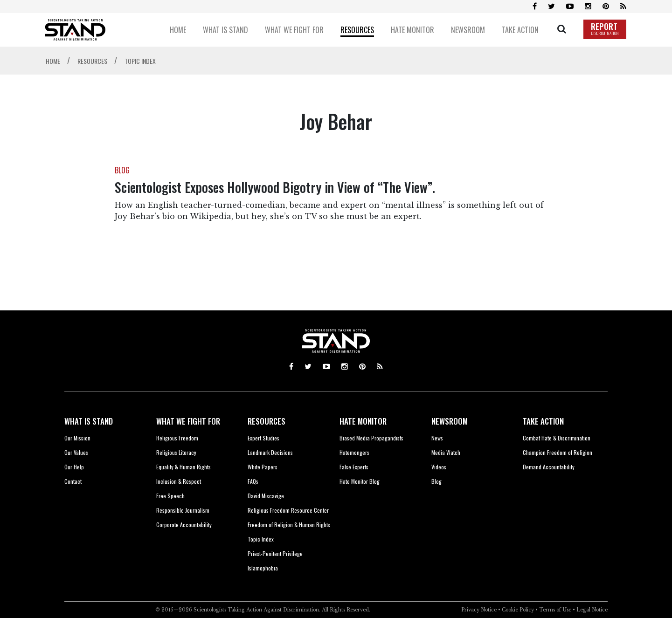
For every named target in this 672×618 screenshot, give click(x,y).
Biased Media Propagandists (371, 438)
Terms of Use (555, 610)
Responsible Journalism (183, 510)
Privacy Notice (479, 610)
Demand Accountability (549, 467)
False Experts (354, 467)
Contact (73, 481)
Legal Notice (592, 610)
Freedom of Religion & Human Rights (289, 525)
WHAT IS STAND (89, 421)
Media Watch (446, 452)
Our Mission (77, 438)
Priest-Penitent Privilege (275, 553)
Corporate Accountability (184, 525)
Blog (436, 481)
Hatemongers (354, 452)
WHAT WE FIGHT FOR (188, 421)
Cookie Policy (518, 610)
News (437, 438)
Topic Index (261, 539)
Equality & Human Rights (184, 467)
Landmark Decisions (270, 452)
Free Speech (170, 496)
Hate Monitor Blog (360, 481)
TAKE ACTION (543, 421)
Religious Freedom (177, 438)
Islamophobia (263, 568)
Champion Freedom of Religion (558, 452)
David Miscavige (266, 496)
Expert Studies (263, 438)
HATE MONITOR (363, 421)
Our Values (76, 452)
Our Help (74, 467)
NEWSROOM (450, 421)
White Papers (263, 467)
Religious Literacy (176, 452)
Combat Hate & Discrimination (557, 438)
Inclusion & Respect (179, 481)
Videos (439, 467)
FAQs (253, 481)
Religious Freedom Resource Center (288, 510)
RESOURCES (267, 421)
